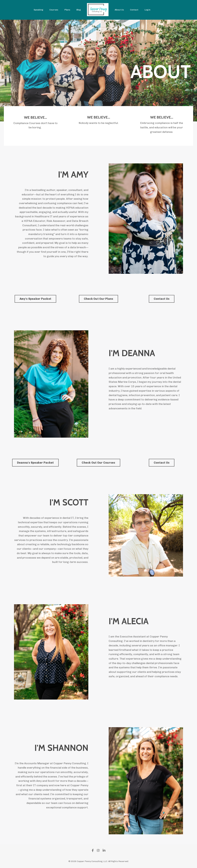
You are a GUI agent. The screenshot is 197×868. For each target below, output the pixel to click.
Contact (134, 10)
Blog (79, 10)
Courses (54, 10)
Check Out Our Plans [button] (99, 299)
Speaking (38, 10)
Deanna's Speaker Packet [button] (35, 463)
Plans (67, 10)
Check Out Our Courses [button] (98, 463)
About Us (119, 10)
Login (147, 10)
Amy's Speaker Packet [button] (35, 299)
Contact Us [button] (162, 299)
